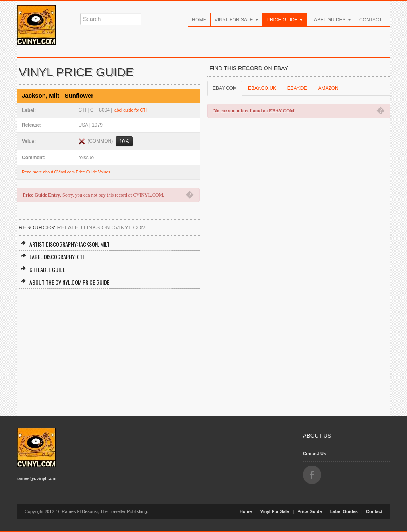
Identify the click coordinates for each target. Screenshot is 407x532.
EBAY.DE (297, 88)
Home (199, 20)
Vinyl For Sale (236, 20)
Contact (371, 20)
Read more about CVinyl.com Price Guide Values (66, 172)
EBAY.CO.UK (262, 88)
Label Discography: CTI (52, 257)
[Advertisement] (108, 348)
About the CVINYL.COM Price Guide (65, 282)
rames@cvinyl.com (37, 478)
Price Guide (285, 20)
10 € (124, 141)
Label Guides (331, 20)
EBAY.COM (225, 88)
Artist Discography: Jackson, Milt (65, 244)
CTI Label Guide (43, 269)
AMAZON (328, 88)
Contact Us (314, 453)
